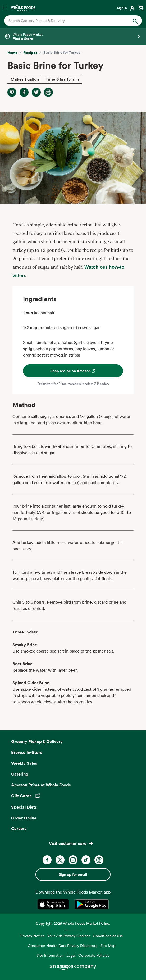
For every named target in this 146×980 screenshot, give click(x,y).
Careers (19, 828)
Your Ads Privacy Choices (69, 936)
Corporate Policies (94, 955)
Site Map (108, 945)
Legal (71, 955)
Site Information (50, 955)
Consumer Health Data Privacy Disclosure (63, 945)
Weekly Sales (24, 763)
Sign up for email (73, 874)
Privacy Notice (33, 936)
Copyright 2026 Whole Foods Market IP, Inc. (73, 923)
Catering (20, 774)
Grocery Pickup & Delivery (37, 741)
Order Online (24, 818)
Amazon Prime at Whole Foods (41, 785)
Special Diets (24, 807)
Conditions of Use (108, 936)
